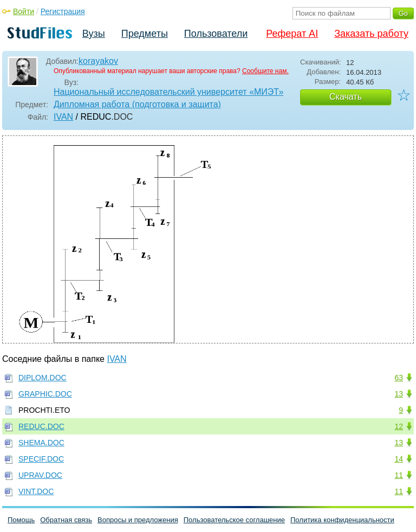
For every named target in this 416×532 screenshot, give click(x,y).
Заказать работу (371, 34)
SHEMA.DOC (41, 443)
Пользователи (216, 34)
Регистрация (63, 11)
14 (399, 459)
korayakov (98, 61)
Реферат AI (292, 34)
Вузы (94, 34)
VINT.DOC (36, 491)
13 (399, 394)
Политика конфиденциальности (342, 520)
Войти (24, 11)
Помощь (21, 520)
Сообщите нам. (265, 71)
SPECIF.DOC (41, 459)
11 (399, 475)
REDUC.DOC (41, 426)
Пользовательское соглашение (234, 520)
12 (399, 426)
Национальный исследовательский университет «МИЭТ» (168, 92)
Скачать (346, 97)
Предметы (145, 34)
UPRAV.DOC (40, 475)
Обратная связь (66, 520)
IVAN (63, 117)
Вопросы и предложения (138, 520)
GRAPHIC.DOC (45, 394)
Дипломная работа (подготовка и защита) (137, 104)
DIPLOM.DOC (43, 378)
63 (399, 378)
